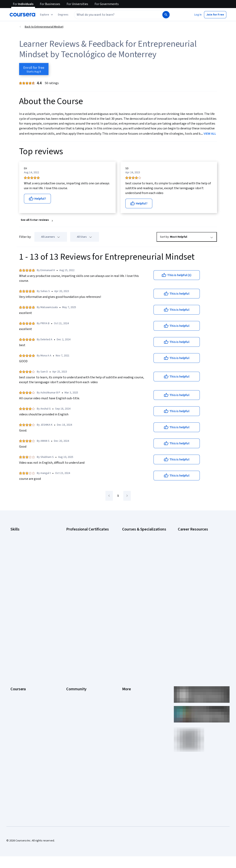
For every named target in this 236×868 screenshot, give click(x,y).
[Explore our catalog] (47, 15)
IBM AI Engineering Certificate (84, 574)
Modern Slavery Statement (138, 684)
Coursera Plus (19, 654)
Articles (127, 666)
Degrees (16, 672)
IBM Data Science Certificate (83, 586)
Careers (15, 642)
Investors (128, 630)
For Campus (18, 690)
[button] (63, 15)
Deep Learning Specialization (140, 558)
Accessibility (130, 654)
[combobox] (118, 15)
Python (15, 582)
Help (125, 648)
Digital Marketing (21, 558)
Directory (128, 672)
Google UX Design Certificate (84, 568)
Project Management (23, 576)
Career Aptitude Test (191, 534)
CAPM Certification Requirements (198, 540)
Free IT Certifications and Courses (198, 572)
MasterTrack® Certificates (26, 666)
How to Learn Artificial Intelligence (198, 584)
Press (126, 623)
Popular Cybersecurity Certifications (200, 597)
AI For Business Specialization (140, 540)
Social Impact (19, 702)
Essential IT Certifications (193, 566)
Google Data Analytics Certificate (86, 546)
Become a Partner (21, 696)
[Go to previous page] (109, 496)
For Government (20, 684)
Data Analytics (19, 552)
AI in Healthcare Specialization (140, 552)
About (14, 623)
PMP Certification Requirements (197, 590)
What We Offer (19, 630)
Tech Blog (72, 654)
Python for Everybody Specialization (144, 597)
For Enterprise (19, 678)
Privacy (127, 642)
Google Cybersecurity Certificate (86, 540)
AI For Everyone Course (136, 546)
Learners (72, 623)
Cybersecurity (19, 546)
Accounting (17, 534)
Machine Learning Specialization (141, 580)
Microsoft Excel (20, 570)
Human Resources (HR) (24, 564)
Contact (127, 660)
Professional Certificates (26, 660)
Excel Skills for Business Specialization (137, 566)
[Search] (166, 15)
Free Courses (19, 708)
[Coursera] (22, 15)
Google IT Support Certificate (84, 552)
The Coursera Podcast (80, 648)
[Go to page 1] (118, 496)
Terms (126, 636)
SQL (13, 588)
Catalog (15, 648)
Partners (71, 630)
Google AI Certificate (79, 534)
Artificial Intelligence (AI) (25, 540)
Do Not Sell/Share (133, 690)
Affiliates (127, 678)
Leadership (17, 636)
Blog (69, 642)
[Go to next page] (127, 496)
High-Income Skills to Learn (194, 578)
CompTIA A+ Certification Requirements (193, 548)
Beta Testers (74, 636)
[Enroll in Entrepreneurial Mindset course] (34, 69)
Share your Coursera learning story (31, 714)
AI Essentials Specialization (138, 534)
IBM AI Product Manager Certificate (87, 580)
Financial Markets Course (137, 574)
